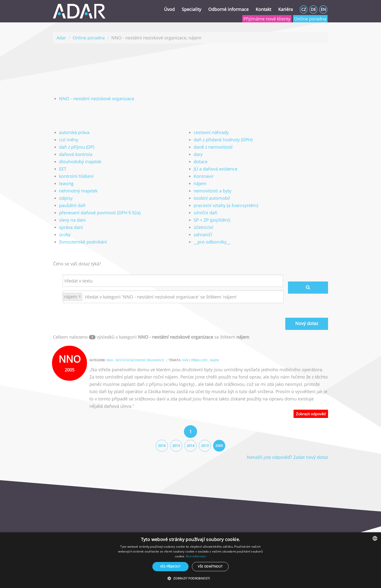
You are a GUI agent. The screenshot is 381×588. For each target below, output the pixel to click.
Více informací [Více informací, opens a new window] (196, 556)
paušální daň (72, 205)
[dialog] (190, 560)
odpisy (66, 198)
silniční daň (205, 213)
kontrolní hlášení (76, 176)
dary (198, 154)
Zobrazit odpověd (311, 414)
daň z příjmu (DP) (77, 147)
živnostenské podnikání (83, 242)
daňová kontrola (76, 154)
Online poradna (310, 19)
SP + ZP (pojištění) (212, 220)
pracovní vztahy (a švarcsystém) (226, 205)
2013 (205, 446)
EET (63, 169)
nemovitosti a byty (212, 191)
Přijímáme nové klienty (267, 19)
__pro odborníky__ (212, 242)
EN (323, 9)
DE (313, 9)
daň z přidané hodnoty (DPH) (223, 140)
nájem (200, 183)
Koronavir (204, 176)
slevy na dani (72, 220)
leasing (66, 183)
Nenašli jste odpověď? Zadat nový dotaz (287, 457)
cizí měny (69, 140)
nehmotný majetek (78, 191)
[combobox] (375, 538)
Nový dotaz (307, 323)
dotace (201, 162)
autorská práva (74, 132)
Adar (61, 38)
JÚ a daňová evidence (216, 169)
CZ (304, 9)
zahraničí (203, 235)
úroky (65, 235)
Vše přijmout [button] (170, 566)
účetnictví (203, 227)
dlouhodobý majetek (80, 162)
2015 (176, 446)
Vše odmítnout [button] (210, 566)
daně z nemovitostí (213, 147)
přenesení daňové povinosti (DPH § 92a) (100, 213)
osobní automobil (212, 198)
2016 (162, 446)
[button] (190, 579)
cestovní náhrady (211, 132)
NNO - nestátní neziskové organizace (97, 99)
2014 (190, 446)
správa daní (71, 227)
